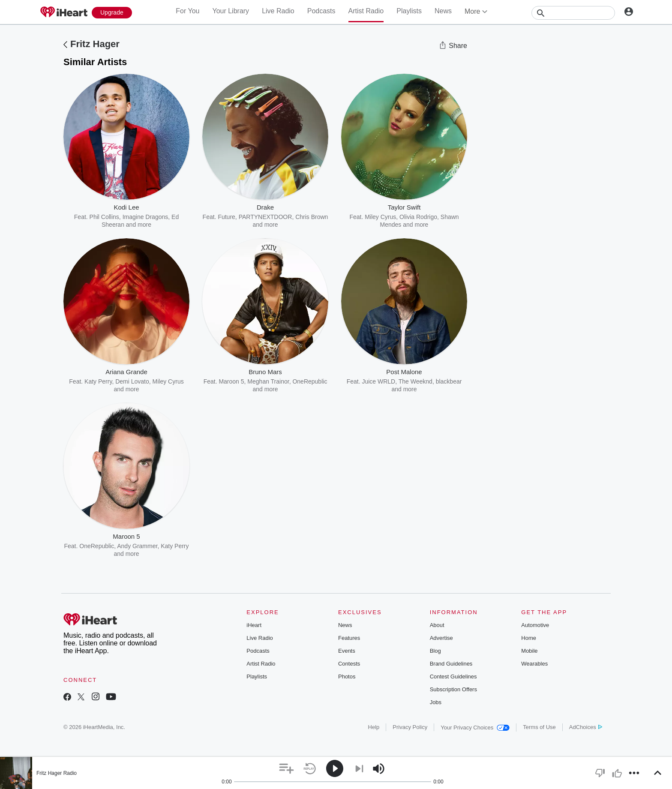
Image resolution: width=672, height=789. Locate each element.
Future (226, 217)
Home (529, 638)
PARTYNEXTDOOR (265, 217)
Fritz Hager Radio (57, 773)
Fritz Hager (95, 44)
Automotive (535, 625)
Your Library (231, 11)
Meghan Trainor (268, 381)
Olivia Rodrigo (418, 217)
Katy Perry (98, 381)
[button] (286, 769)
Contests (349, 664)
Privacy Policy (410, 727)
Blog (435, 651)
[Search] (573, 13)
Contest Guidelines (453, 676)
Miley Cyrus (380, 217)
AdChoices (586, 727)
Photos (347, 676)
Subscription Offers (453, 689)
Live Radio (278, 11)
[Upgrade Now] (112, 13)
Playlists (409, 11)
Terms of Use (539, 727)
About (437, 625)
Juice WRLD (378, 381)
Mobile (529, 651)
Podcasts (321, 11)
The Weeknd (415, 381)
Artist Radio (366, 11)
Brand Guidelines (451, 664)
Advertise (441, 638)
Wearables (534, 664)
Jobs (436, 702)
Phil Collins (104, 217)
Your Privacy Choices (475, 727)
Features (349, 638)
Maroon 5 (231, 381)
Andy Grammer (137, 546)
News (443, 11)
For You (187, 11)
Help (374, 727)
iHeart (254, 625)
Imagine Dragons (145, 217)
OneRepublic (97, 546)
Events (347, 651)
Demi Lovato (132, 381)
